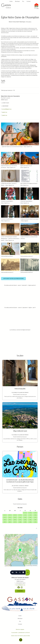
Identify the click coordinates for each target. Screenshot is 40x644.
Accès (11, 1)
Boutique (17, 1)
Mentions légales (20, 629)
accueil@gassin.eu (7, 109)
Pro (23, 1)
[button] (36, 528)
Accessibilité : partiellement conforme (21, 633)
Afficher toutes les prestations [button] (13, 279)
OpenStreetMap (29, 565)
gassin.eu (5, 112)
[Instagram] (22, 587)
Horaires (20, 591)
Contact (29, 1)
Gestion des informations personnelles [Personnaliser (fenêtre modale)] (21, 636)
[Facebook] (19, 587)
